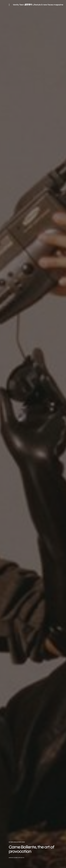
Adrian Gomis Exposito (17, 858)
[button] (10, 5)
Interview (13, 842)
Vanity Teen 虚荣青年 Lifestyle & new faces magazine (38, 5)
